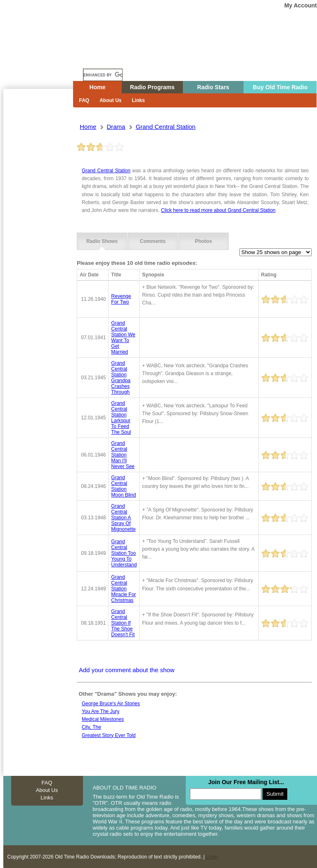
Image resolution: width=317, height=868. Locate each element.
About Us (110, 100)
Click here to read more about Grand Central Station (218, 210)
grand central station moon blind (123, 486)
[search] (103, 75)
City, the (91, 727)
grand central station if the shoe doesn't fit (123, 622)
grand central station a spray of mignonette (123, 517)
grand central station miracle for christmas (123, 588)
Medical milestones (103, 719)
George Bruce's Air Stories (111, 703)
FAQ (84, 100)
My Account (301, 5)
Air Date (89, 274)
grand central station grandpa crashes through (121, 377)
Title (116, 274)
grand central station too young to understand (124, 553)
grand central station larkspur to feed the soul (121, 417)
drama (116, 127)
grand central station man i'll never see (123, 454)
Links (138, 100)
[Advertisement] (38, 238)
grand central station (166, 127)
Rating (269, 274)
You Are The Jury (101, 711)
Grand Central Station (106, 171)
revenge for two (121, 299)
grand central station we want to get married (123, 337)
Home (44, 59)
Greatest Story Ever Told (109, 735)
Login (212, 856)
